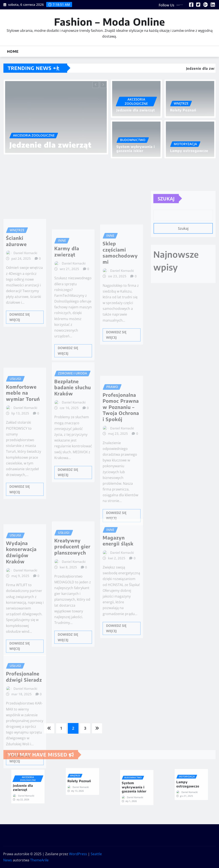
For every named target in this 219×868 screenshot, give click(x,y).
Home (13, 51)
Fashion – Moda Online (110, 22)
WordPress (78, 854)
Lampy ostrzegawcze (189, 150)
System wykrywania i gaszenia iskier (136, 149)
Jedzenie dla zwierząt (51, 143)
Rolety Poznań (184, 110)
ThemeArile (39, 860)
